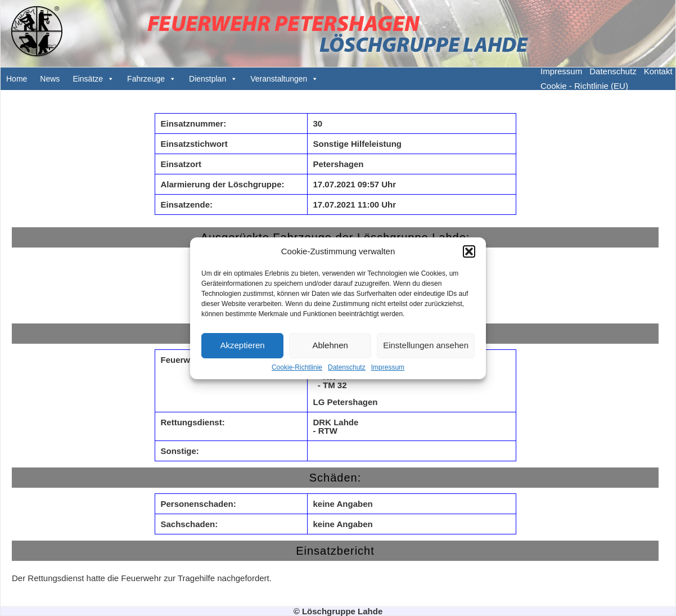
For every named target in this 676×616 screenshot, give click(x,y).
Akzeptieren (242, 345)
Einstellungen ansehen (426, 345)
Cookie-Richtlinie (297, 367)
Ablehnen (330, 345)
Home (17, 79)
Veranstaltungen (279, 79)
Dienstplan (208, 79)
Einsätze (88, 79)
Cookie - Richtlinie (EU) (584, 86)
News (50, 79)
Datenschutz (347, 367)
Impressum (388, 367)
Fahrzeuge (146, 79)
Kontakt (658, 71)
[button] (469, 251)
